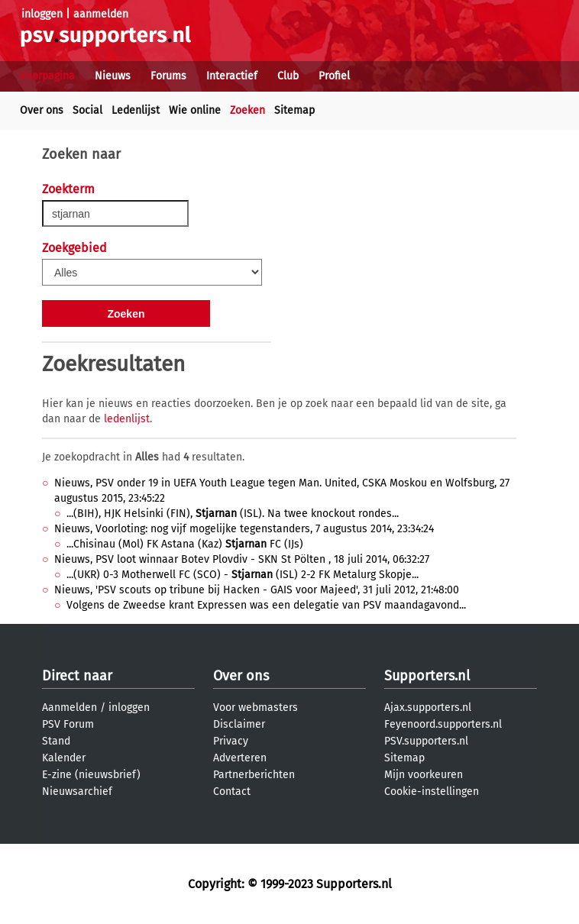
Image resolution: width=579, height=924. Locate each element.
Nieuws (113, 76)
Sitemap (294, 110)
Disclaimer (239, 724)
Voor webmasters (256, 708)
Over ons (42, 110)
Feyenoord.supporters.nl (443, 724)
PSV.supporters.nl (426, 741)
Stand (56, 741)
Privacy (231, 741)
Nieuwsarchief (77, 792)
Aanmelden (70, 708)
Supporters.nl (427, 676)
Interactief (232, 76)
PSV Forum (68, 724)
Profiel (334, 76)
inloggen (42, 14)
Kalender (64, 758)
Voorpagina (47, 76)
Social (87, 110)
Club (288, 76)
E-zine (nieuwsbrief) (91, 775)
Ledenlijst (136, 110)
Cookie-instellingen (432, 792)
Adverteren (240, 758)
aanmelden (101, 14)
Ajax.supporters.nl (428, 708)
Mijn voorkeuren (424, 775)
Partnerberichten (254, 775)
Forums (168, 76)
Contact (232, 792)
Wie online (195, 110)
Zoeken (247, 110)
